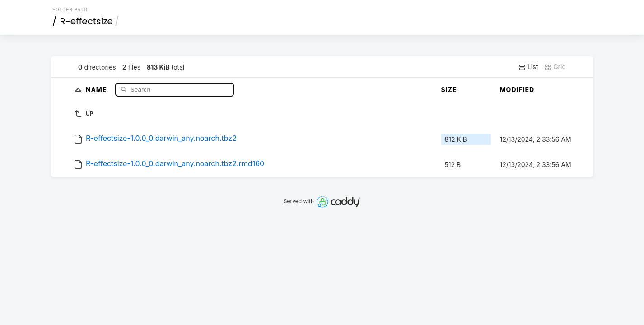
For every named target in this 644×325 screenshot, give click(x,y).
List (528, 67)
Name (97, 89)
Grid (555, 67)
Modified (517, 90)
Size (449, 90)
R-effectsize (86, 21)
